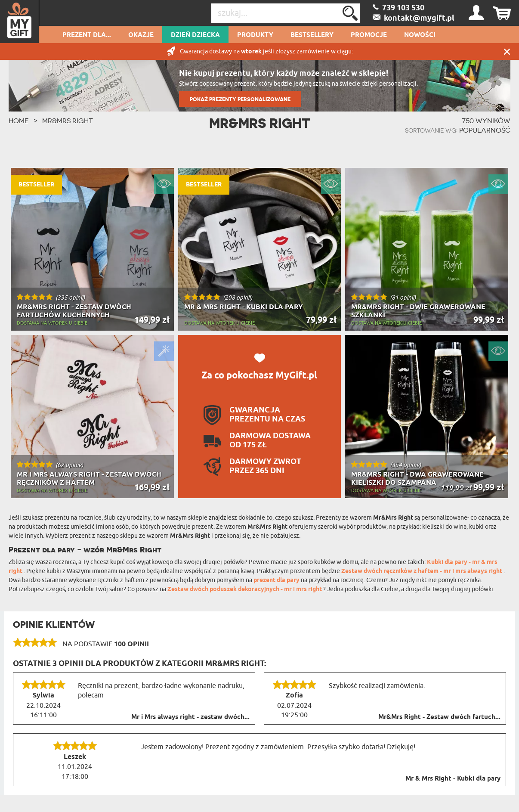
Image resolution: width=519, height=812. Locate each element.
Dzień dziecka (195, 35)
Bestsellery (312, 35)
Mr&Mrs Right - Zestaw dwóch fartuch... (439, 717)
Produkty (255, 35)
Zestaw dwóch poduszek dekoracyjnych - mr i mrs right (245, 590)
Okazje (141, 35)
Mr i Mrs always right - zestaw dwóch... (190, 717)
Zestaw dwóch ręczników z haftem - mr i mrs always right (422, 572)
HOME (19, 121)
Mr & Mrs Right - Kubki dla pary (453, 779)
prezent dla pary (276, 581)
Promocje (369, 35)
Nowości (420, 35)
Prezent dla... (87, 35)
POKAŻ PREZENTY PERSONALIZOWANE (240, 99)
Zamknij (507, 51)
